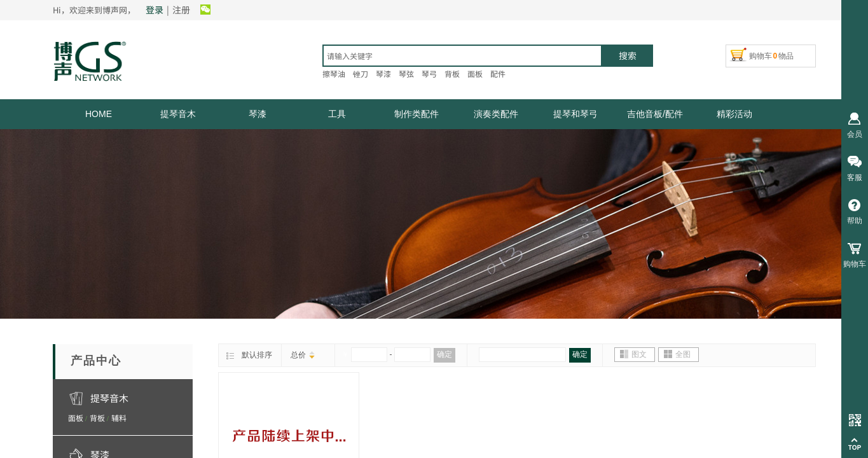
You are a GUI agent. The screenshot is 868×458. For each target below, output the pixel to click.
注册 (181, 10)
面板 (76, 418)
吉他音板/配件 (655, 114)
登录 (155, 10)
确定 (444, 354)
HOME (99, 114)
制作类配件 (417, 114)
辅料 (119, 418)
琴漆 (258, 114)
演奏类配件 (496, 114)
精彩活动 (734, 114)
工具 (337, 114)
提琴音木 (178, 114)
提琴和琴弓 (575, 114)
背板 (97, 418)
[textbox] (462, 56)
